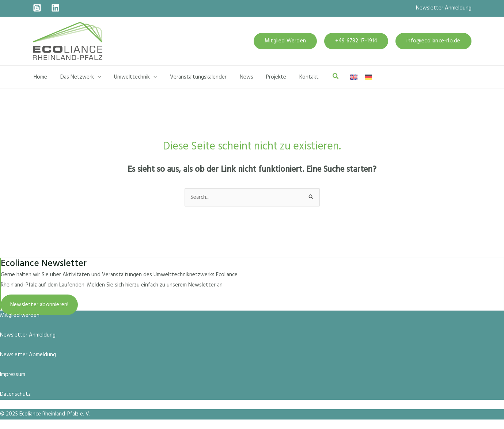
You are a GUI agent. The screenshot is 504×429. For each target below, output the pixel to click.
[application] (94, 77)
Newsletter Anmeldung (444, 8)
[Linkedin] (55, 8)
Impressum (13, 375)
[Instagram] (37, 8)
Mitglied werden (20, 315)
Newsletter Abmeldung (28, 355)
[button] (285, 41)
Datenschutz (15, 394)
